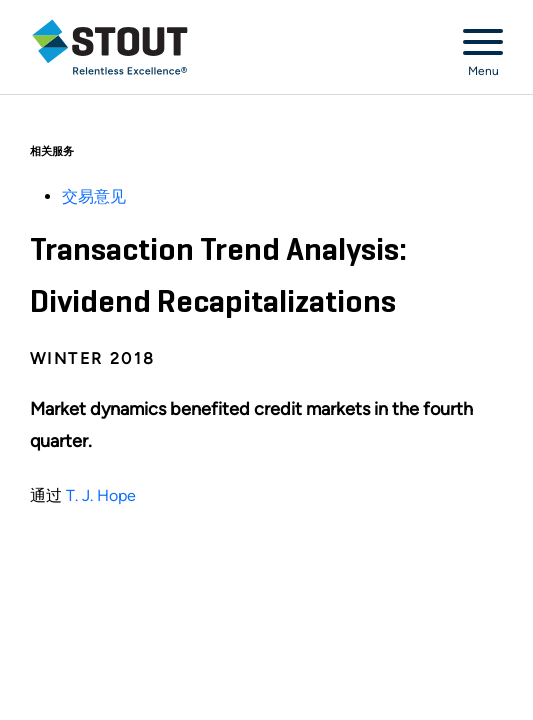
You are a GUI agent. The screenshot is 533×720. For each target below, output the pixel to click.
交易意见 (94, 196)
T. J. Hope (101, 495)
